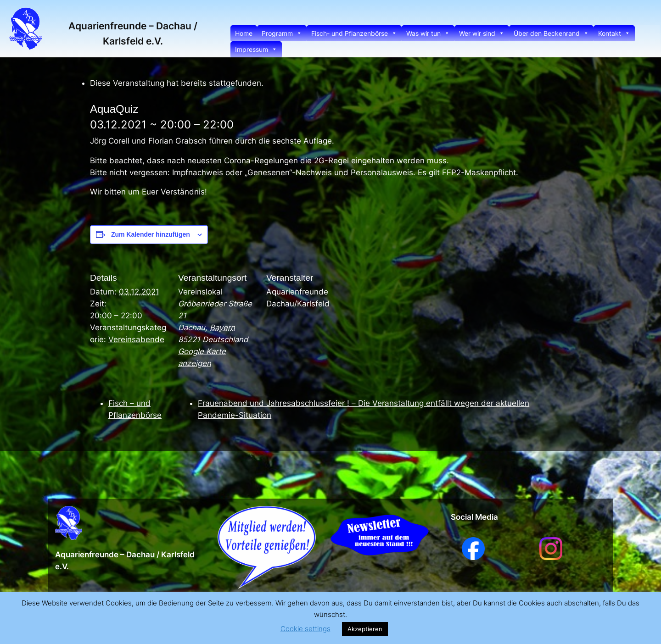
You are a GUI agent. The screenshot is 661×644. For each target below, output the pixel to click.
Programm (282, 33)
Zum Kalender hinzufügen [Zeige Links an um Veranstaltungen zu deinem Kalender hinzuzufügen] (151, 234)
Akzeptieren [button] (365, 629)
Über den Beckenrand (551, 33)
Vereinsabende (136, 339)
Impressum (256, 49)
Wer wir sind (482, 33)
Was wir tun (428, 33)
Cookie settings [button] (305, 629)
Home (244, 33)
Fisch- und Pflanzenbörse (354, 33)
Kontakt (614, 33)
